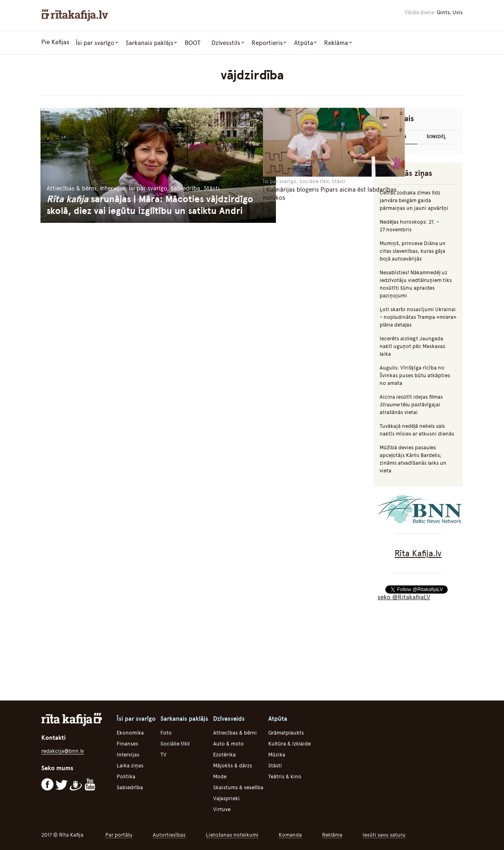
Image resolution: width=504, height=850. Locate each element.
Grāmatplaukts (286, 732)
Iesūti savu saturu (384, 834)
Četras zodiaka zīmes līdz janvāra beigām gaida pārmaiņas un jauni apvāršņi (414, 200)
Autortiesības (169, 834)
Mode (220, 776)
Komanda (290, 834)
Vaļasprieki (226, 798)
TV (163, 754)
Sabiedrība (130, 787)
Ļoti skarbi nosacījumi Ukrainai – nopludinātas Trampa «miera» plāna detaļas (418, 316)
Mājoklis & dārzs (233, 765)
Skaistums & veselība (238, 787)
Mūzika (277, 754)
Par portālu (119, 834)
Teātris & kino (285, 776)
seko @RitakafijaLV (404, 596)
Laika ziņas (130, 765)
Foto (166, 732)
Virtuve (222, 808)
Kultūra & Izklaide (289, 743)
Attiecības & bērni (235, 732)
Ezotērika (224, 754)
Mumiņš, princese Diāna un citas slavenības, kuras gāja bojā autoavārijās (413, 250)
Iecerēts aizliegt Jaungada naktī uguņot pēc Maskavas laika (412, 345)
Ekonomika (130, 732)
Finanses (127, 743)
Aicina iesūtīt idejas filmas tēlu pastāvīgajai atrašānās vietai (411, 404)
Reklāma (332, 834)
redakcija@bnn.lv (63, 750)
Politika (126, 776)
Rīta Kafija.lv (418, 552)
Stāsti (275, 765)
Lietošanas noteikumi (232, 834)
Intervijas (128, 754)
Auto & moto (229, 743)
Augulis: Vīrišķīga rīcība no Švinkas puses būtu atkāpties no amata (415, 375)
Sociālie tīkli (175, 743)
